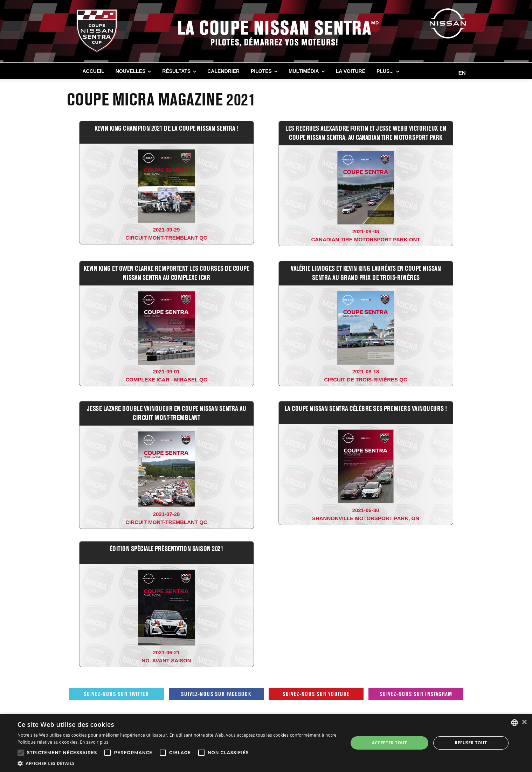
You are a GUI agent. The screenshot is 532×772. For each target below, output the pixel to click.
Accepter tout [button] (389, 743)
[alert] (266, 743)
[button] (178, 763)
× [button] (524, 722)
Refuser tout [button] (471, 743)
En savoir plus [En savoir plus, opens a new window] (94, 742)
